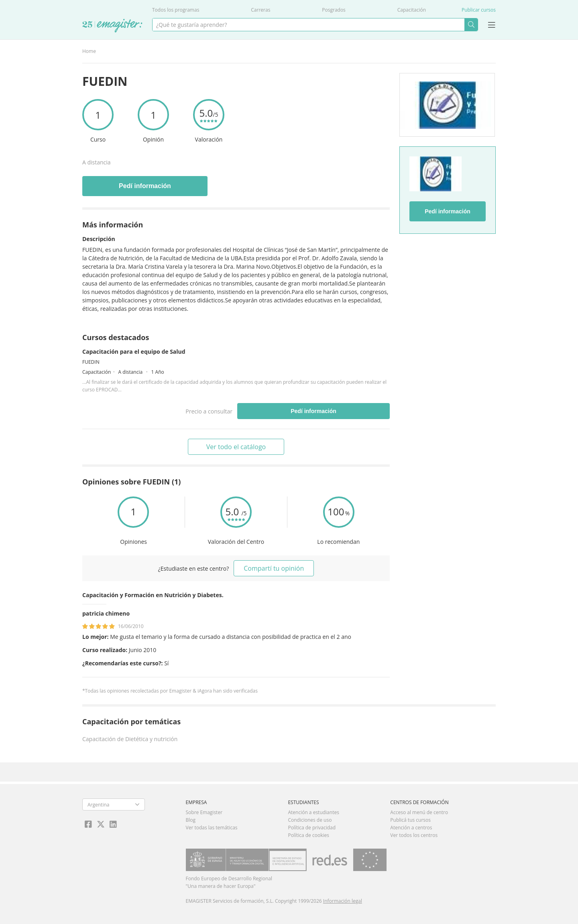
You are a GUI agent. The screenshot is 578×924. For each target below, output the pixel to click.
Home (89, 51)
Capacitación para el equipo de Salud (134, 352)
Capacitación (412, 10)
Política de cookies (308, 835)
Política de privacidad (312, 828)
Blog (191, 820)
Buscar (471, 25)
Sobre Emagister (204, 812)
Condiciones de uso (310, 820)
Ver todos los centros (414, 835)
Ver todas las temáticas (212, 828)
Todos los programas (176, 10)
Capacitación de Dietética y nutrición (130, 739)
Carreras (261, 10)
